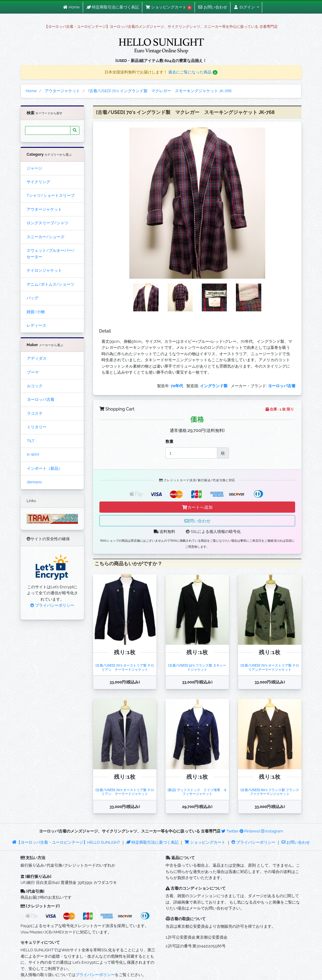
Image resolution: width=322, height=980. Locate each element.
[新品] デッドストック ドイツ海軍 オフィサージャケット (197, 792)
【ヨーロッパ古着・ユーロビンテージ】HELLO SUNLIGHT (66, 842)
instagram (272, 831)
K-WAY (33, 454)
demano (34, 482)
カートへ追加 (197, 507)
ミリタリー (37, 427)
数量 (169, 441)
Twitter (230, 831)
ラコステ (35, 413)
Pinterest (250, 831)
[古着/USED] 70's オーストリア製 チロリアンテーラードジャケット (270, 667)
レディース (36, 325)
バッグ (32, 298)
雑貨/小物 (36, 312)
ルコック (35, 386)
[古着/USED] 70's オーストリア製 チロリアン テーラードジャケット (125, 667)
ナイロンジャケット (44, 270)
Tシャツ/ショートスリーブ (51, 195)
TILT (31, 441)
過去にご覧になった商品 (193, 72)
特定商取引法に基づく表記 (152, 842)
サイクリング (38, 182)
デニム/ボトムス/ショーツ (50, 284)
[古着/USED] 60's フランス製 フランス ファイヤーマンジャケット (271, 792)
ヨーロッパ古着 (41, 399)
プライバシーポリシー (52, 605)
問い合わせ (197, 521)
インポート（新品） (45, 468)
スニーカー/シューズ (45, 237)
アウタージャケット (44, 209)
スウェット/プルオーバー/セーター (50, 253)
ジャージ (34, 168)
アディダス (37, 358)
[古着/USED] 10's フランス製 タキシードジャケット (197, 667)
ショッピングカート (205, 842)
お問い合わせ (296, 842)
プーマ (33, 372)
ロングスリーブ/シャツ (47, 223)
